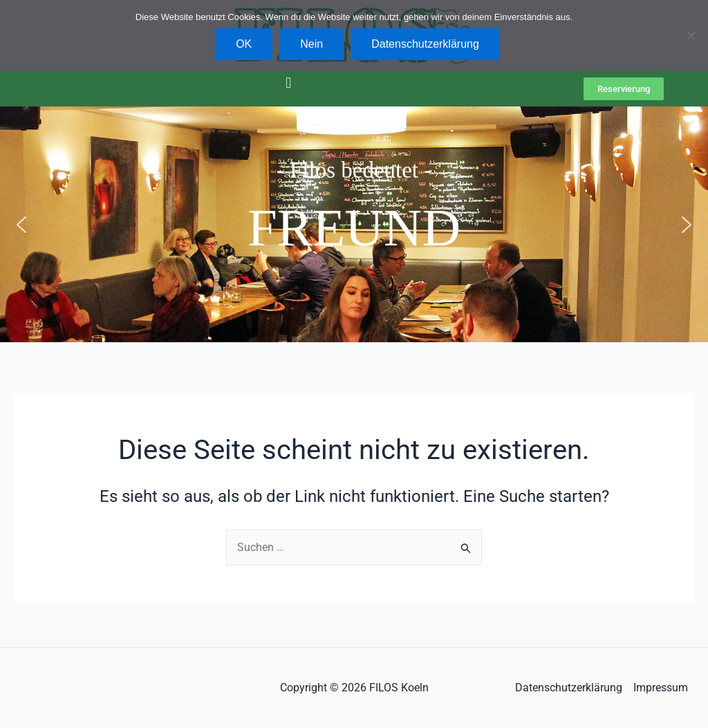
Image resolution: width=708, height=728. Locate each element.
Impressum (661, 688)
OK (244, 44)
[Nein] (691, 35)
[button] (288, 83)
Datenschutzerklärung (569, 688)
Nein (311, 44)
